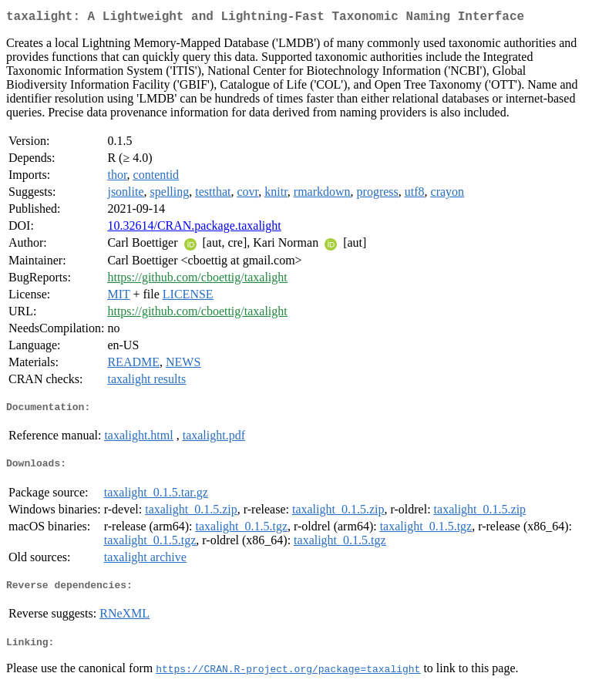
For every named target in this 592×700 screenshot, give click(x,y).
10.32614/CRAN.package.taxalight (194, 229)
